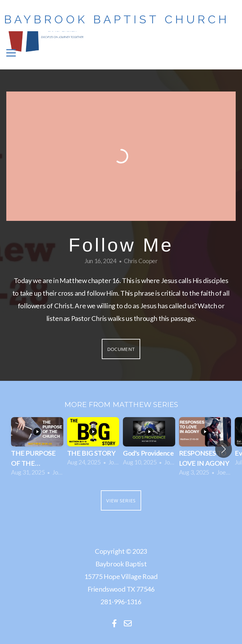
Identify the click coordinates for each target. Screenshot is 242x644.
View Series (121, 500)
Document (121, 349)
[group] (37, 449)
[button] (224, 449)
